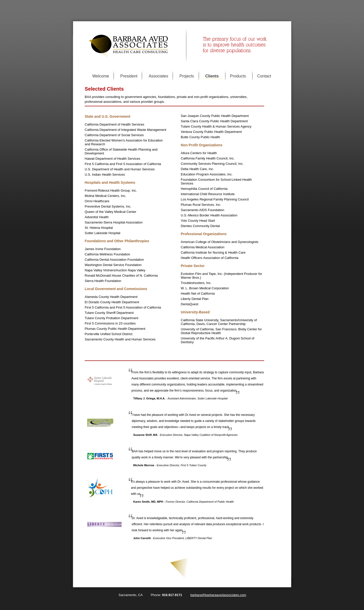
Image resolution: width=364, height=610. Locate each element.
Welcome (101, 76)
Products (238, 76)
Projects (187, 76)
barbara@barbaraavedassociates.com (218, 595)
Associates (158, 76)
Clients (212, 76)
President (129, 76)
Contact (264, 76)
